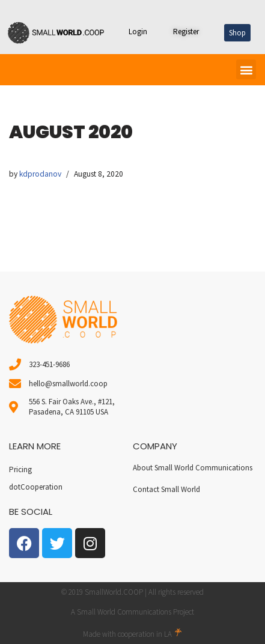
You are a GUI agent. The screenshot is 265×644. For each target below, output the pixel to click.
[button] (246, 69)
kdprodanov (40, 174)
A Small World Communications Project (132, 612)
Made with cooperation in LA (133, 634)
